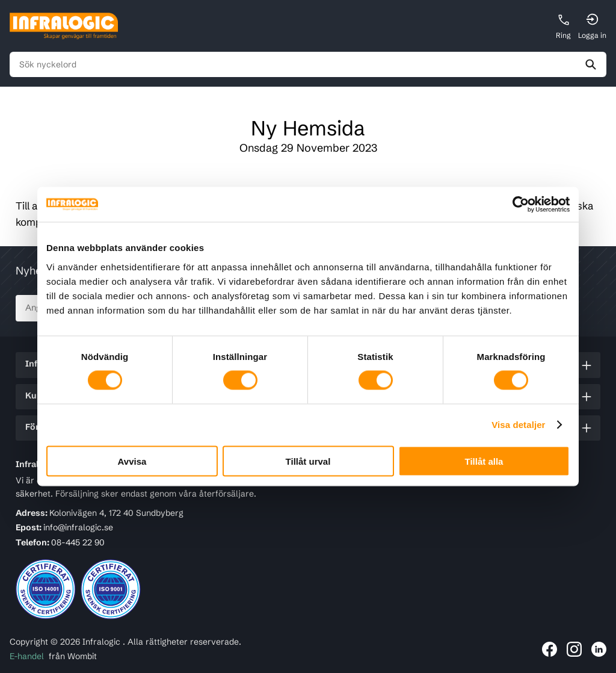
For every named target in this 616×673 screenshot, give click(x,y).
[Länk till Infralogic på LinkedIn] (599, 649)
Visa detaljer (518, 425)
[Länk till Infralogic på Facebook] (550, 649)
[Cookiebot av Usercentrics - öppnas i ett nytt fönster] (517, 205)
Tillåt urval (308, 461)
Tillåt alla (484, 461)
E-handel (27, 656)
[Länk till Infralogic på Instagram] (574, 649)
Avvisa (132, 461)
